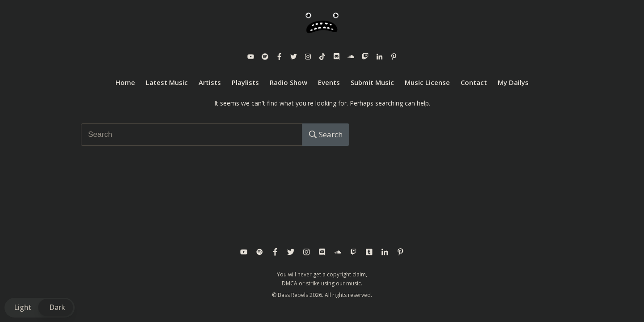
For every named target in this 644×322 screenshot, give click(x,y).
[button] (40, 307)
